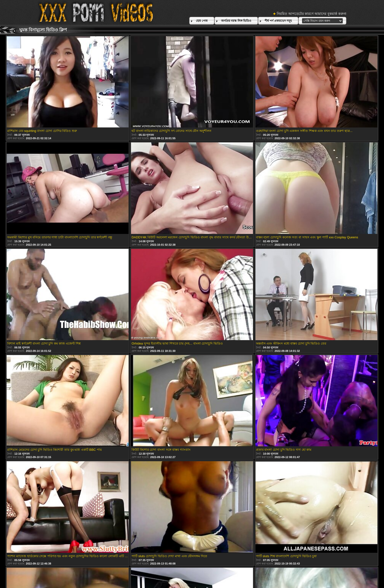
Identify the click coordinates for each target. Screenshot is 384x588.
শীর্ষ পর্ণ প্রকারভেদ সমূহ (278, 21)
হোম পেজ (202, 21)
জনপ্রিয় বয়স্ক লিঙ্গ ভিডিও (236, 21)
